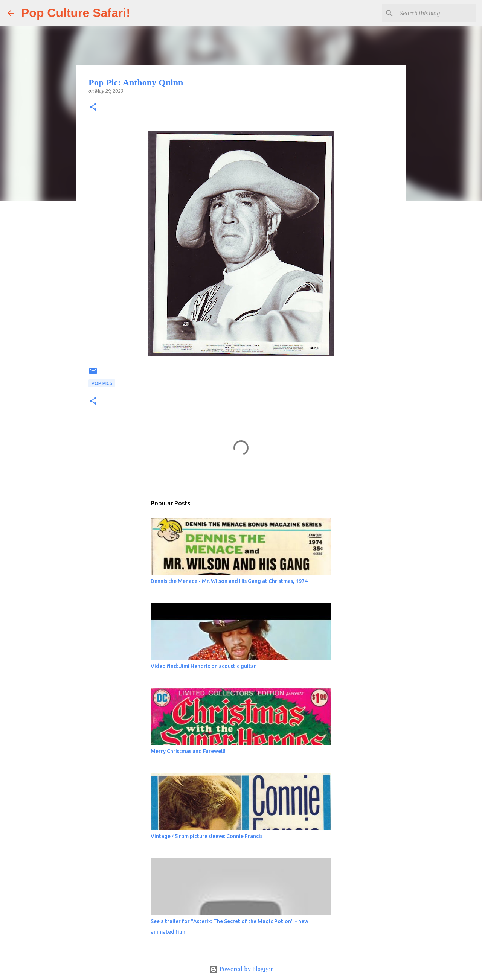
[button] (93, 107)
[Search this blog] (436, 13)
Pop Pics (102, 383)
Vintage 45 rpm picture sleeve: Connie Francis (207, 836)
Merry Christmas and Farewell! (188, 751)
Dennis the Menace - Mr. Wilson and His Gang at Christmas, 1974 (229, 581)
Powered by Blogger (241, 969)
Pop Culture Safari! (76, 13)
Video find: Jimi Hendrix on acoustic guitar (203, 666)
